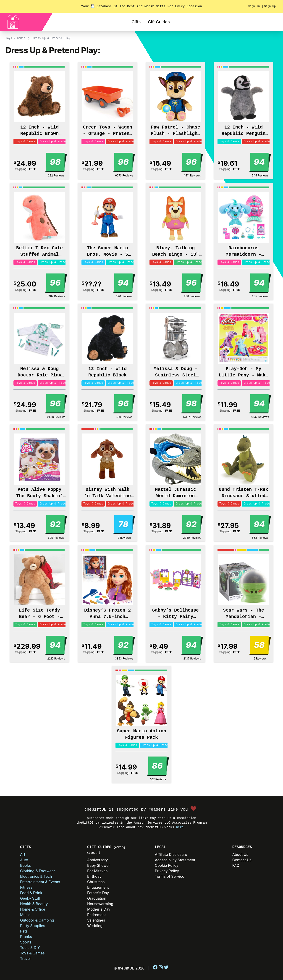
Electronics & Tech (36, 876)
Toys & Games (15, 38)
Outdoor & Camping (37, 920)
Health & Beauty (34, 904)
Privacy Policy (167, 871)
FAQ (236, 865)
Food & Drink (31, 893)
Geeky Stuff (30, 898)
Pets (24, 931)
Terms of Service (170, 876)
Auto (24, 860)
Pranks (26, 937)
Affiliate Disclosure (171, 854)
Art (23, 854)
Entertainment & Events (40, 882)
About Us (240, 854)
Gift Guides (159, 22)
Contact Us (242, 860)
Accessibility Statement (175, 860)
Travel (25, 959)
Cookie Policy (167, 865)
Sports (26, 942)
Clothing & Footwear (38, 871)
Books (25, 865)
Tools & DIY (30, 948)
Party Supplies (33, 926)
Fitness (26, 887)
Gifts (136, 22)
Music (25, 915)
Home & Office (33, 909)
